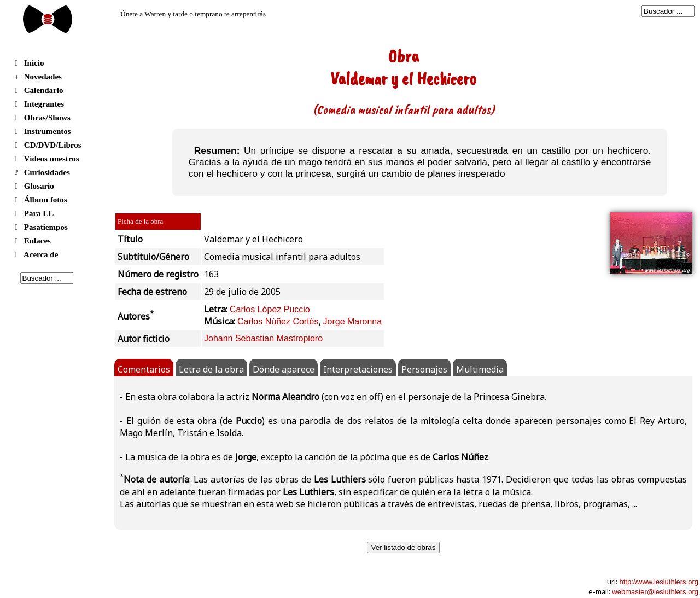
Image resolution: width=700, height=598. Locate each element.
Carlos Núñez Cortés (278, 321)
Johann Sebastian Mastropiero (263, 338)
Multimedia (480, 369)
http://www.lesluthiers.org (659, 582)
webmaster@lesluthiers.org (655, 592)
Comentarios (144, 369)
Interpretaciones (358, 369)
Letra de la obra (211, 369)
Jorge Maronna (353, 321)
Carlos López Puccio (270, 309)
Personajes (424, 369)
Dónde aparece (284, 369)
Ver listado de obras (404, 547)
